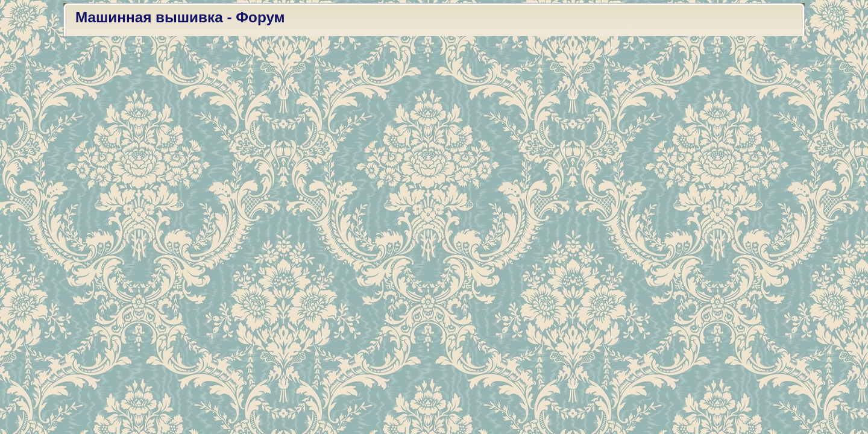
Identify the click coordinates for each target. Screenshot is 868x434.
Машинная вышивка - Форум (180, 17)
